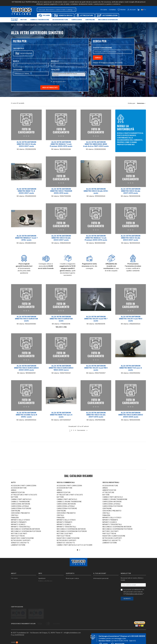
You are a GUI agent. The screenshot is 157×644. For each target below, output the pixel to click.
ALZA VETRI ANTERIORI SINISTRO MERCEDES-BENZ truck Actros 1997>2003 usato (96, 144)
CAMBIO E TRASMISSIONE (20, 502)
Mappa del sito (43, 592)
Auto (13, 482)
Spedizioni (42, 578)
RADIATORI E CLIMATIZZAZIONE (22, 538)
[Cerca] (57, 10)
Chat (103, 636)
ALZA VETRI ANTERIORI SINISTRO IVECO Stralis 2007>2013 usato (131, 191)
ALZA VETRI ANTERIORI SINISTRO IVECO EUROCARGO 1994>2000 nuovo (61, 368)
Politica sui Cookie (45, 587)
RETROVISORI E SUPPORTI (21, 540)
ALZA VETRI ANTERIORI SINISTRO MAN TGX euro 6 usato (131, 368)
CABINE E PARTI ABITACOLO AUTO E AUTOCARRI (74, 545)
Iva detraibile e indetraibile (75, 589)
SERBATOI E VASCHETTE (20, 543)
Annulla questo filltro (59, 82)
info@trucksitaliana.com (72, 625)
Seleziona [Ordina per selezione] (141, 103)
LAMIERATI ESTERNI (18, 545)
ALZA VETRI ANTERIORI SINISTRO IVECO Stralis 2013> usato (96, 191)
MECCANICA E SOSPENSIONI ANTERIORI (25, 529)
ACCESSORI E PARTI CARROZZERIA (24, 486)
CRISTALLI (15, 515)
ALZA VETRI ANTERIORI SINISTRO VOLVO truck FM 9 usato (131, 319)
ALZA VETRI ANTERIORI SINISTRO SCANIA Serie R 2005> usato (26, 415)
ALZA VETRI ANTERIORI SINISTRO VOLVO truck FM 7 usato (96, 319)
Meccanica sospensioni (108, 20)
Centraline (90, 20)
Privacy (31, 640)
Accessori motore (60, 20)
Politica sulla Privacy (45, 581)
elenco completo (109, 63)
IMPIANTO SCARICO (18, 524)
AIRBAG (14, 490)
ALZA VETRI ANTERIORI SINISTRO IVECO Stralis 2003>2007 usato (26, 144)
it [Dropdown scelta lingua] (144, 10)
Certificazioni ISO (17, 581)
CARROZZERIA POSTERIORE (21, 508)
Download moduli (72, 584)
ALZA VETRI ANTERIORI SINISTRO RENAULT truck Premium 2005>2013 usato (61, 144)
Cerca (98, 58)
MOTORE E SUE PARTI (19, 534)
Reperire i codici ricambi (74, 581)
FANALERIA (15, 518)
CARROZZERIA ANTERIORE (21, 504)
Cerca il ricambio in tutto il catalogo (51, 589)
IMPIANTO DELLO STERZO (20, 520)
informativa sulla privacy (134, 594)
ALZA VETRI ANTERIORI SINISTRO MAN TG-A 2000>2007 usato (26, 191)
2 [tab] (80, 550)
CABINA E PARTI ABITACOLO (21, 499)
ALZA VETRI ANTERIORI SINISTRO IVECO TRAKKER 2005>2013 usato (61, 191)
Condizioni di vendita (46, 584)
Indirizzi (96, 587)
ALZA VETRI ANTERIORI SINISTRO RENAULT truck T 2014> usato (26, 238)
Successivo (82, 430)
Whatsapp (118, 636)
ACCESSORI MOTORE (19, 488)
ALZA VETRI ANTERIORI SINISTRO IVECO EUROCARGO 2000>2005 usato (26, 368)
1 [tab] (77, 550)
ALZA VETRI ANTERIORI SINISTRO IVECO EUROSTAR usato (26, 319)
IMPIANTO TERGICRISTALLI (21, 527)
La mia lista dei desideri (101, 589)
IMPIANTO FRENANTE (19, 522)
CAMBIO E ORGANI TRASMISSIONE (69, 502)
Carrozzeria (77, 20)
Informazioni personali (101, 578)
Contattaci (112, 10)
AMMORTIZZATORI (18, 492)
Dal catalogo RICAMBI (78, 476)
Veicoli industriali (26, 53)
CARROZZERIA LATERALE (20, 506)
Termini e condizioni (41, 640)
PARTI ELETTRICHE (18, 536)
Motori (24, 20)
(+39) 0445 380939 (137, 628)
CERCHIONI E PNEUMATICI (20, 513)
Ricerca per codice (72, 578)
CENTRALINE (16, 511)
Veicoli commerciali (66, 482)
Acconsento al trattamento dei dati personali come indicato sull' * (134, 592)
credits (14, 634)
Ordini (95, 581)
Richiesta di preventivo (74, 587)
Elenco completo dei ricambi (48, 595)
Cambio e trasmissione (40, 20)
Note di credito (98, 584)
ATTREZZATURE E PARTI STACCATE (24, 495)
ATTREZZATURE (108, 492)
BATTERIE (15, 497)
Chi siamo (104, 10)
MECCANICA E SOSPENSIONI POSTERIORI (26, 531)
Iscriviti (127, 599)
